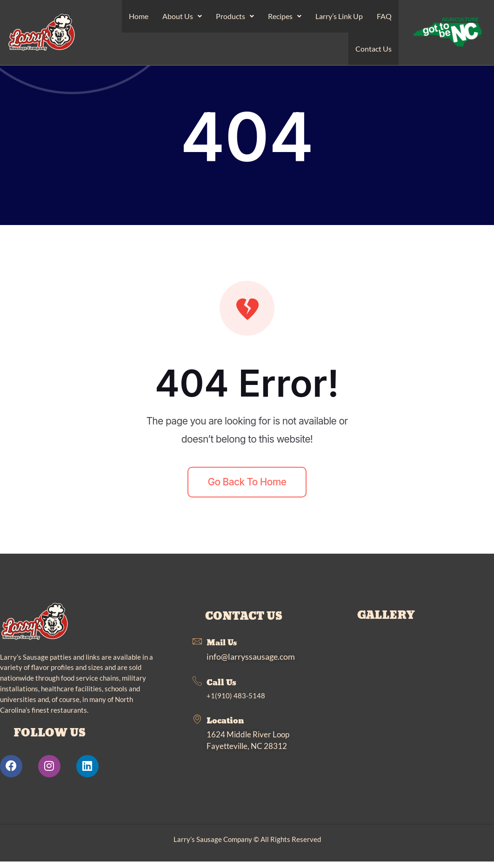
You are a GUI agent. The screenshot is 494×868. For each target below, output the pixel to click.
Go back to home (247, 487)
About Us (182, 17)
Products (235, 17)
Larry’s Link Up (339, 17)
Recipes (285, 17)
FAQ (384, 17)
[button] (182, 18)
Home (139, 17)
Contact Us (374, 53)
